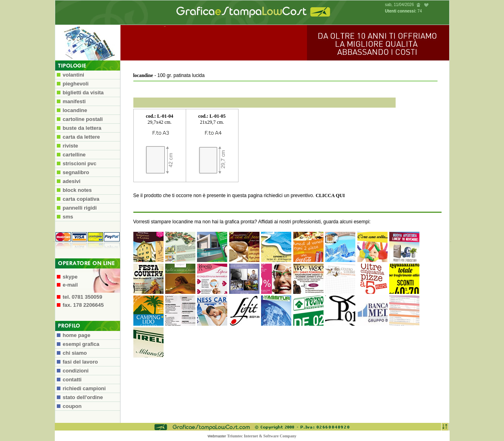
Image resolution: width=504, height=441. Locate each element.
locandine (143, 75)
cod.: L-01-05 (212, 116)
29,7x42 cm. (160, 122)
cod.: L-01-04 (160, 116)
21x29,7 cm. (212, 122)
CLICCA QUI (330, 196)
